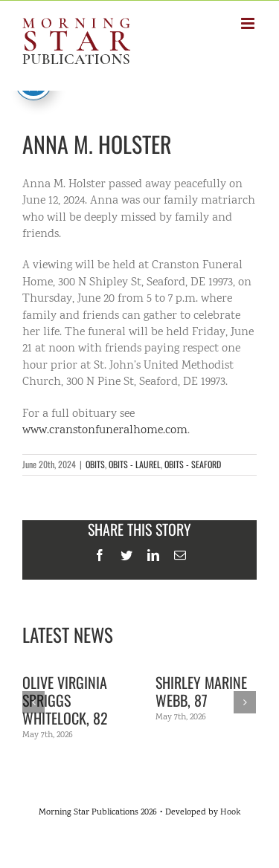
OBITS (95, 464)
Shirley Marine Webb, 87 (201, 691)
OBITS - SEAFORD (193, 464)
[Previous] (33, 702)
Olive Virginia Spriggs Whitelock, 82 (65, 700)
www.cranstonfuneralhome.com (105, 431)
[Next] (245, 702)
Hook (230, 813)
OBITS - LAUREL (135, 464)
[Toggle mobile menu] (249, 23)
